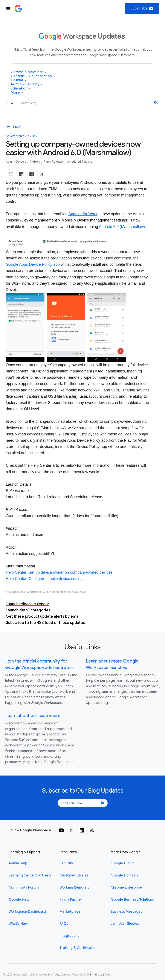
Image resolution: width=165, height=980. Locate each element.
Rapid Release (54, 162)
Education (21, 89)
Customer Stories (74, 875)
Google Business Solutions (132, 900)
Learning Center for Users (30, 875)
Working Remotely (74, 887)
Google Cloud (122, 863)
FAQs (64, 924)
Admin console (16, 162)
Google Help (19, 900)
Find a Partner (71, 900)
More (17, 93)
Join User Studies (125, 924)
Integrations (69, 936)
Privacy (98, 975)
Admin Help (18, 863)
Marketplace (70, 912)
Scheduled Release (79, 162)
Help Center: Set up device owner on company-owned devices (59, 572)
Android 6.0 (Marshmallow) (122, 227)
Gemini (18, 80)
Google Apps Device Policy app (33, 264)
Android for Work (83, 214)
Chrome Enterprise (126, 887)
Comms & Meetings (29, 72)
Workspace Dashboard (27, 912)
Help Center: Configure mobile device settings (45, 579)
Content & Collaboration (33, 76)
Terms (108, 975)
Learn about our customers (33, 716)
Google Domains (124, 875)
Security (66, 863)
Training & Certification (78, 948)
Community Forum (24, 887)
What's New (18, 924)
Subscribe (142, 9)
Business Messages (126, 912)
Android (35, 162)
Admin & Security (27, 84)
